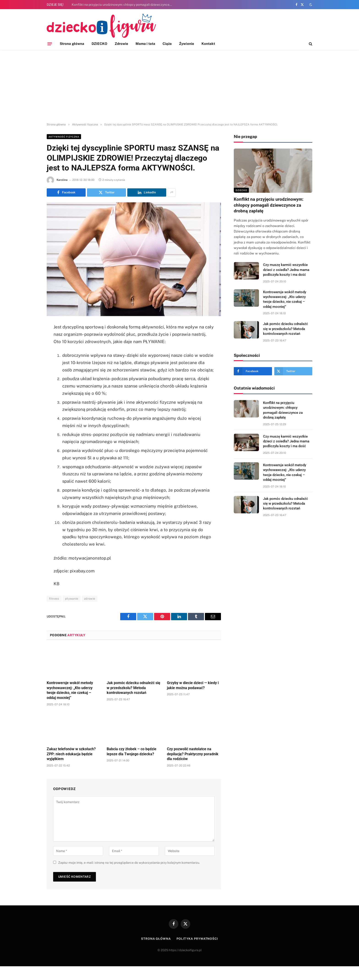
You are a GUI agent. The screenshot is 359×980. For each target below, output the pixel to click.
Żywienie (187, 44)
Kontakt (208, 44)
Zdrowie (122, 44)
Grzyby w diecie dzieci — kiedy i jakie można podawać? (193, 685)
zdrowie (90, 599)
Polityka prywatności (197, 939)
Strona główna (72, 44)
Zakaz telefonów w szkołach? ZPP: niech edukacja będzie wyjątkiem (71, 754)
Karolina (62, 180)
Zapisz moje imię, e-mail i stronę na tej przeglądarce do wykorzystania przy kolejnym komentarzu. (129, 863)
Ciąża (167, 44)
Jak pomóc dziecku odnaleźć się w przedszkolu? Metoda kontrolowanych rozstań (133, 688)
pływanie (72, 599)
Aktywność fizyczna (64, 137)
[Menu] (50, 44)
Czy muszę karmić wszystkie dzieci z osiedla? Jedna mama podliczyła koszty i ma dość (286, 270)
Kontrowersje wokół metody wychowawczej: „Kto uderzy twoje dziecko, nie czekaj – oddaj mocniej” (70, 690)
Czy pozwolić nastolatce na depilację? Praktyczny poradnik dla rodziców (193, 754)
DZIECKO (99, 44)
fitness (54, 599)
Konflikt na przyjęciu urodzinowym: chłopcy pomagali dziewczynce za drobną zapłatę (123, 5)
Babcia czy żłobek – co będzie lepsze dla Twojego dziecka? (132, 751)
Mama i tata (145, 44)
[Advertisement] (179, 86)
